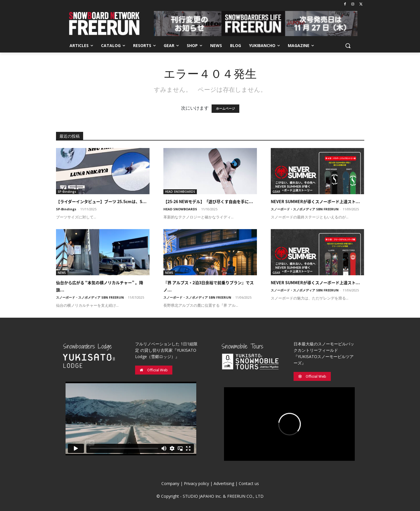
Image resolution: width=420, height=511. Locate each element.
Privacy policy (196, 483)
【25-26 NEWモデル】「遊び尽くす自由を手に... (208, 201)
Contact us (249, 483)
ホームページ (225, 109)
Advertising (224, 483)
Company (170, 483)
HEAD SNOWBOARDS (180, 192)
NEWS (62, 273)
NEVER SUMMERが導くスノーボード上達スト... (315, 201)
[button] (348, 46)
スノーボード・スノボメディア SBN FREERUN (305, 209)
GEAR (276, 192)
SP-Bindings (67, 192)
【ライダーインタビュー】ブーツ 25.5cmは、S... (101, 201)
